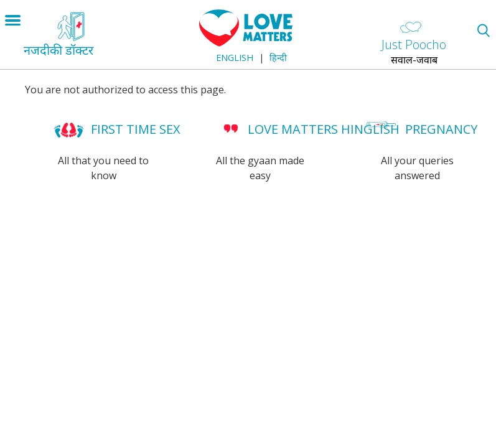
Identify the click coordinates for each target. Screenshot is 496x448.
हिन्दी (278, 58)
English (235, 58)
